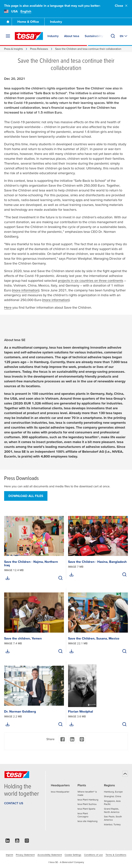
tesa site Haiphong (87, 821)
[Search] (113, 36)
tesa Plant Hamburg (88, 800)
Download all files (26, 496)
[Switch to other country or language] (124, 36)
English (26, 11)
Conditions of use (93, 855)
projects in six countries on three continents (91, 281)
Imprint (9, 855)
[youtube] (17, 842)
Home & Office (28, 22)
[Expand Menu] (8, 36)
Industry (56, 22)
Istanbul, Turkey (112, 824)
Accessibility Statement (50, 855)
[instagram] (27, 842)
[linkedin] (8, 842)
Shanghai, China (112, 796)
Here (8, 307)
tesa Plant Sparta (86, 809)
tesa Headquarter (60, 792)
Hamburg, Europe (113, 792)
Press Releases (39, 49)
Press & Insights (13, 49)
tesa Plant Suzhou (87, 804)
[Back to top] (125, 774)
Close (121, 6)
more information (26, 290)
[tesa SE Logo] (29, 36)
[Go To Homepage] (8, 22)
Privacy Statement (25, 855)
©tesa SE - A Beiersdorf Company (66, 862)
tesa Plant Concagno (83, 815)
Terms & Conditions (116, 855)
